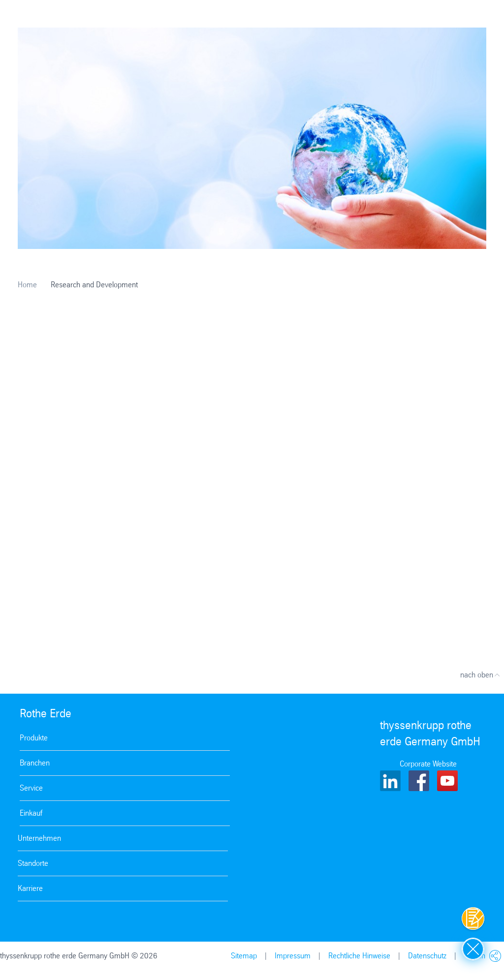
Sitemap (244, 956)
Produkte (34, 738)
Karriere (30, 888)
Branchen (35, 763)
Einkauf (31, 813)
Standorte (33, 863)
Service (31, 788)
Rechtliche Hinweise (359, 956)
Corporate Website (428, 764)
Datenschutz (427, 956)
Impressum (293, 956)
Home (27, 285)
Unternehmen (39, 838)
